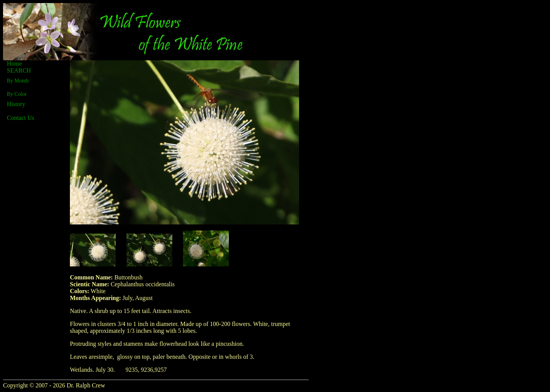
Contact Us (21, 118)
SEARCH (19, 70)
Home (14, 64)
